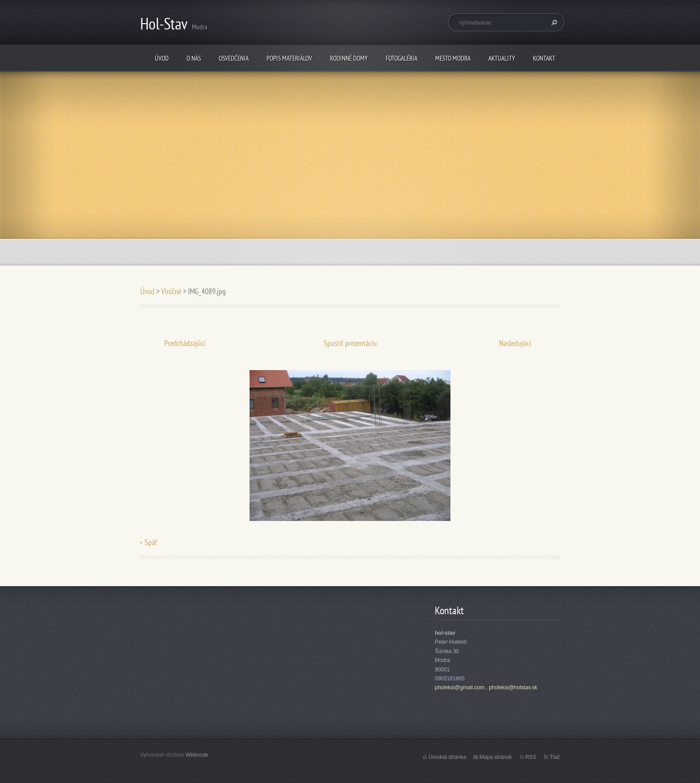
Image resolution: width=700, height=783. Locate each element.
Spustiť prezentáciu (350, 343)
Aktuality (502, 58)
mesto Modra (453, 58)
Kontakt (544, 58)
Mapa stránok (496, 757)
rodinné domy (349, 58)
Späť (151, 542)
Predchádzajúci (185, 343)
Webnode (197, 755)
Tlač (555, 757)
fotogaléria (402, 58)
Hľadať (553, 22)
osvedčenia (234, 58)
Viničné (171, 291)
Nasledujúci (515, 343)
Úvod (162, 58)
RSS (531, 757)
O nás (194, 58)
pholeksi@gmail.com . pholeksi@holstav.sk (486, 687)
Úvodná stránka (447, 757)
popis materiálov (289, 58)
